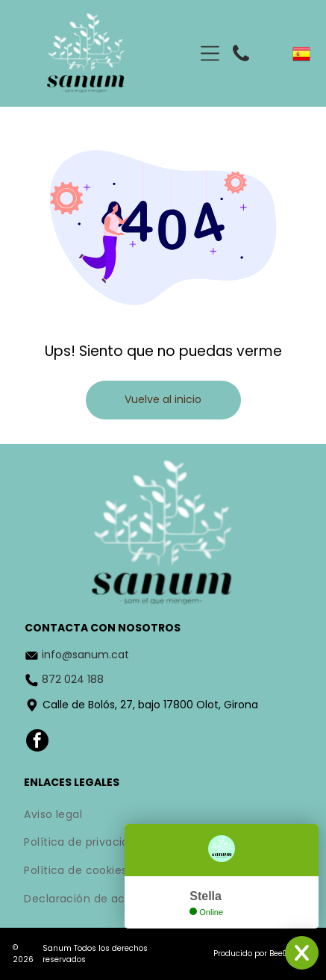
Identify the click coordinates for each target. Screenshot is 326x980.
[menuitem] (163, 816)
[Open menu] (210, 53)
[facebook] (37, 742)
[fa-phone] (241, 63)
